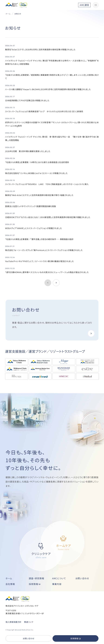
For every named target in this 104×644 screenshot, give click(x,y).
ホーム (8, 14)
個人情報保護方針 (13, 622)
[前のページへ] (56, 283)
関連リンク (29, 622)
